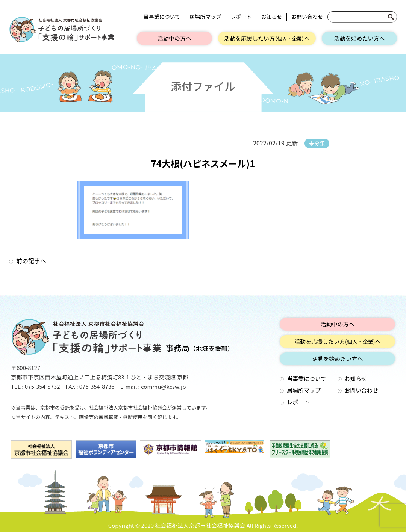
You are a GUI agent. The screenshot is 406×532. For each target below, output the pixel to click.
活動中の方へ (174, 38)
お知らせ (271, 17)
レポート (241, 17)
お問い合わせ (307, 17)
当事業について (162, 17)
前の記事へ (31, 261)
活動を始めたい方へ (359, 38)
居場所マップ (205, 17)
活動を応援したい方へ (267, 38)
